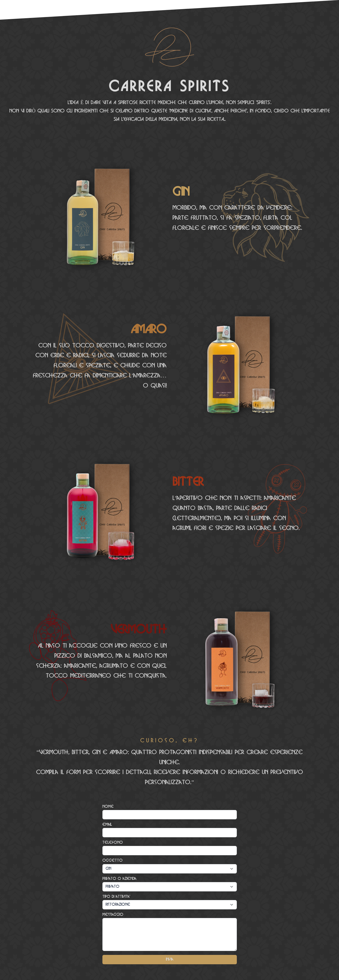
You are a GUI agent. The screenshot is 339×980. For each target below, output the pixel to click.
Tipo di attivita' (116, 897)
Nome (108, 807)
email (107, 825)
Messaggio (113, 915)
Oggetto (113, 861)
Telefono (113, 843)
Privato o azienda (119, 879)
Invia (170, 959)
